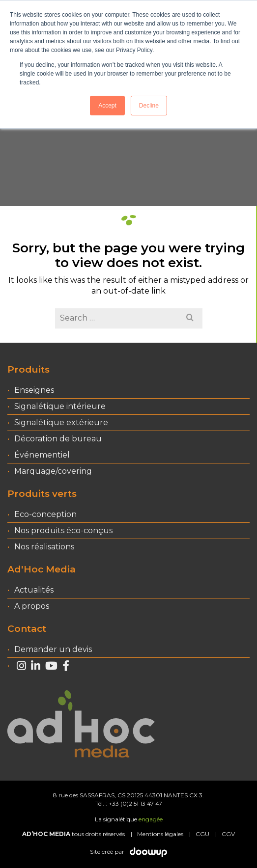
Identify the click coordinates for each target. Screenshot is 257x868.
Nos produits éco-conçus (63, 530)
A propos (32, 606)
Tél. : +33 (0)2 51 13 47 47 (129, 803)
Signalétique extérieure (61, 422)
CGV (228, 834)
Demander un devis (53, 649)
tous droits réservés (73, 834)
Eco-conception (45, 514)
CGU (202, 834)
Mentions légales (160, 834)
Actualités (34, 590)
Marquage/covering (53, 471)
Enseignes (34, 390)
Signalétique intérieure (60, 406)
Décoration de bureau (58, 439)
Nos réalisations (44, 547)
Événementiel (42, 455)
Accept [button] (107, 106)
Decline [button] (149, 106)
